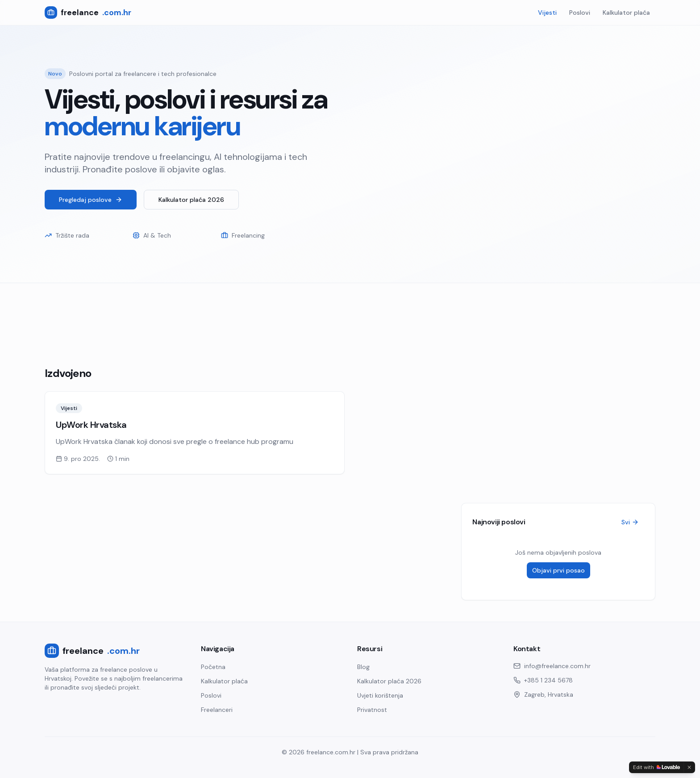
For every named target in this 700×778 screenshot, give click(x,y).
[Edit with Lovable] (656, 767)
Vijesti (547, 13)
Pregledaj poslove (91, 200)
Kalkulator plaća (626, 13)
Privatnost (372, 710)
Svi (630, 522)
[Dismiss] (689, 767)
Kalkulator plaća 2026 (191, 200)
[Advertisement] (312, 314)
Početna (213, 667)
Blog (363, 667)
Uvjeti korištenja (380, 695)
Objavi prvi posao (558, 570)
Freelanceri (217, 710)
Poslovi (580, 13)
